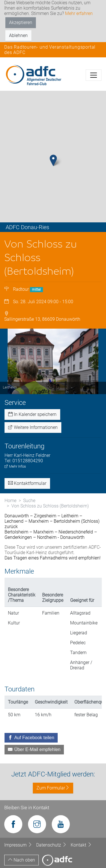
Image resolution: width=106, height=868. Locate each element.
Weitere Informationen (33, 427)
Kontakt (81, 845)
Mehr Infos (15, 466)
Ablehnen (18, 35)
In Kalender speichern (32, 414)
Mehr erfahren (79, 13)
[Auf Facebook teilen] (31, 738)
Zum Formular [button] (53, 788)
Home (10, 501)
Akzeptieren (21, 22)
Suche (29, 501)
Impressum (19, 845)
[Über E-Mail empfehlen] (34, 750)
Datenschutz (52, 845)
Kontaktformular (27, 483)
